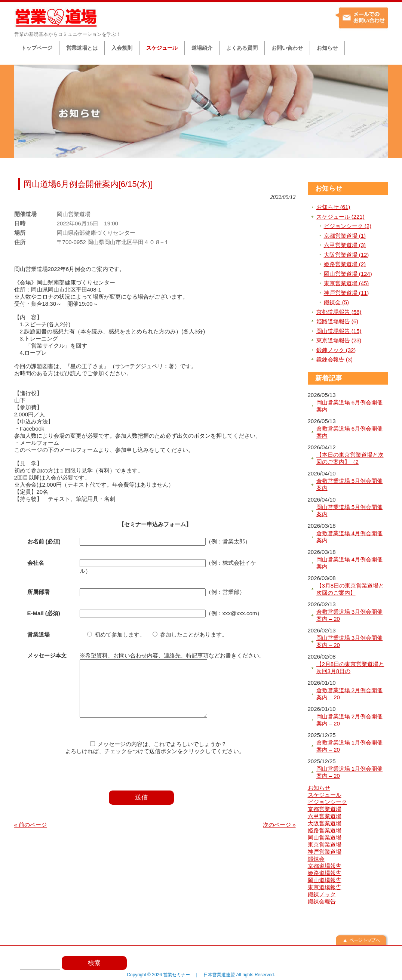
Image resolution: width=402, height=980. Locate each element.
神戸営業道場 (325, 852)
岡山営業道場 (325, 837)
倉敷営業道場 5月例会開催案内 (350, 485)
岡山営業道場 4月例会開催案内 (350, 563)
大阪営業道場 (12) (346, 255)
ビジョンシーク (327, 802)
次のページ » (279, 836)
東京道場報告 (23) (339, 340)
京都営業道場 (325, 809)
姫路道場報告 (325, 873)
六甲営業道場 (325, 816)
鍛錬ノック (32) (336, 350)
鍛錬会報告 (322, 901)
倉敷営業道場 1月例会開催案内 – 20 (350, 746)
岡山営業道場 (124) (348, 274)
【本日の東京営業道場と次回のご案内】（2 (350, 458)
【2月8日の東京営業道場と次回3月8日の (350, 668)
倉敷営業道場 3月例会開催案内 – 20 (350, 615)
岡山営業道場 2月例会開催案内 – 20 (350, 720)
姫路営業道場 (325, 830)
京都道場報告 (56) (339, 312)
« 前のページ (31, 836)
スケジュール (325, 795)
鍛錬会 (316, 859)
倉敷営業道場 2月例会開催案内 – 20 (350, 694)
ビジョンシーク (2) (348, 226)
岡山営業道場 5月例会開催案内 (350, 511)
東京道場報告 (325, 887)
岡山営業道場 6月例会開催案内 (350, 406)
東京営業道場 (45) (346, 283)
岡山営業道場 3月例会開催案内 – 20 (350, 642)
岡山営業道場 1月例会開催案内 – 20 (350, 772)
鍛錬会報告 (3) (335, 359)
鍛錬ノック (322, 894)
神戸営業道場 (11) (346, 293)
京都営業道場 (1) (345, 236)
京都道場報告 (325, 866)
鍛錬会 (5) (337, 302)
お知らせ (329, 188)
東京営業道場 (325, 845)
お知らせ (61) (333, 207)
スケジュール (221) (340, 217)
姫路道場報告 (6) (337, 321)
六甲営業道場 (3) (345, 245)
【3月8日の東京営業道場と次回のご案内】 (350, 589)
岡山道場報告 (325, 880)
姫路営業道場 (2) (345, 264)
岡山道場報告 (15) (339, 331)
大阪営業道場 (325, 823)
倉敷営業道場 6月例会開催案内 (350, 432)
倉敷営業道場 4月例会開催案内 (350, 537)
